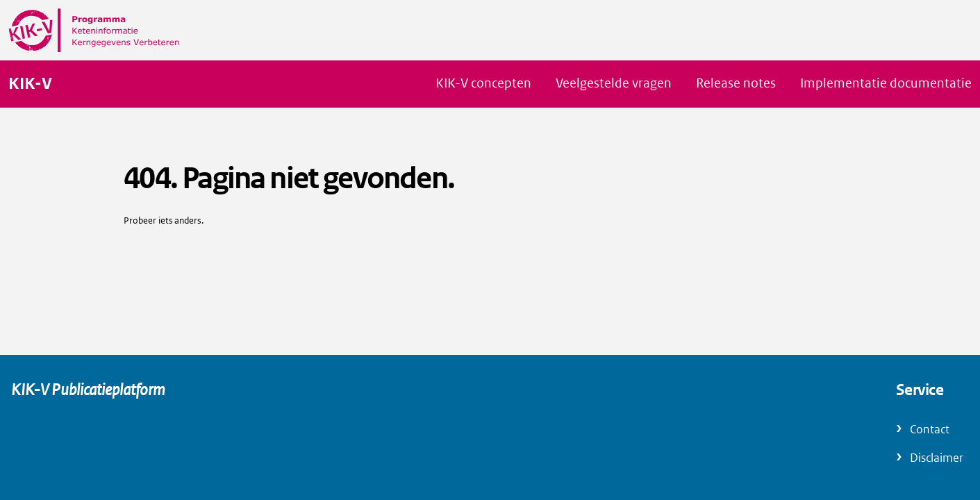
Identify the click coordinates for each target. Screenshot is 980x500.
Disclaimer (937, 458)
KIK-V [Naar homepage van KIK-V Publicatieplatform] (30, 84)
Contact (930, 430)
